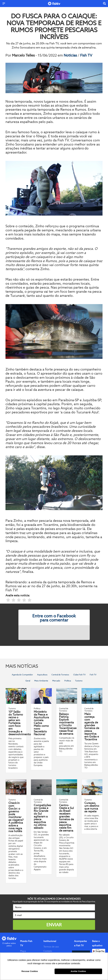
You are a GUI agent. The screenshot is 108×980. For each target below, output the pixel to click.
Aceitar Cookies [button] (78, 971)
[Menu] (4, 4)
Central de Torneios (60, 675)
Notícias (71, 55)
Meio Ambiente (41, 681)
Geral (28, 681)
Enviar (54, 925)
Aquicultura (42, 675)
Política (68, 681)
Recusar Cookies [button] (30, 971)
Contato (48, 951)
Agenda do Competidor (22, 675)
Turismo (79, 681)
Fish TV (86, 55)
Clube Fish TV (79, 675)
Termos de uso (51, 947)
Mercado (56, 681)
